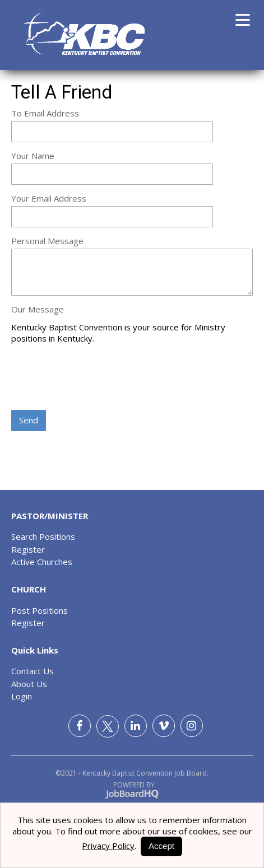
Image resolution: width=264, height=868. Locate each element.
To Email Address (45, 113)
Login (22, 696)
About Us (29, 684)
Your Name (33, 156)
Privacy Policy (108, 846)
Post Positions (40, 610)
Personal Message (47, 241)
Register (28, 549)
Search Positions (43, 536)
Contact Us (33, 671)
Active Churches (42, 562)
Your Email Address (49, 198)
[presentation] (96, 378)
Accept (161, 846)
